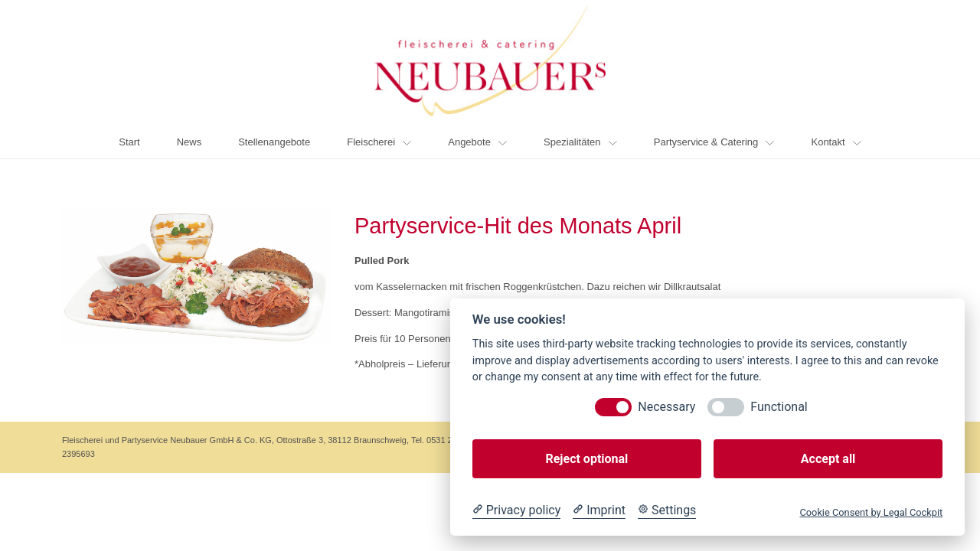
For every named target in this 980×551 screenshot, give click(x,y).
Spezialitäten (580, 142)
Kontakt (836, 142)
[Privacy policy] (516, 510)
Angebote (477, 142)
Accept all (828, 459)
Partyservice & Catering (714, 142)
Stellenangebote (274, 142)
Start (129, 142)
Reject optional (586, 459)
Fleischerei (379, 142)
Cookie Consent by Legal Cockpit (871, 512)
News (189, 142)
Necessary (666, 407)
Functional (779, 407)
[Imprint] (599, 510)
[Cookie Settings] (667, 510)
